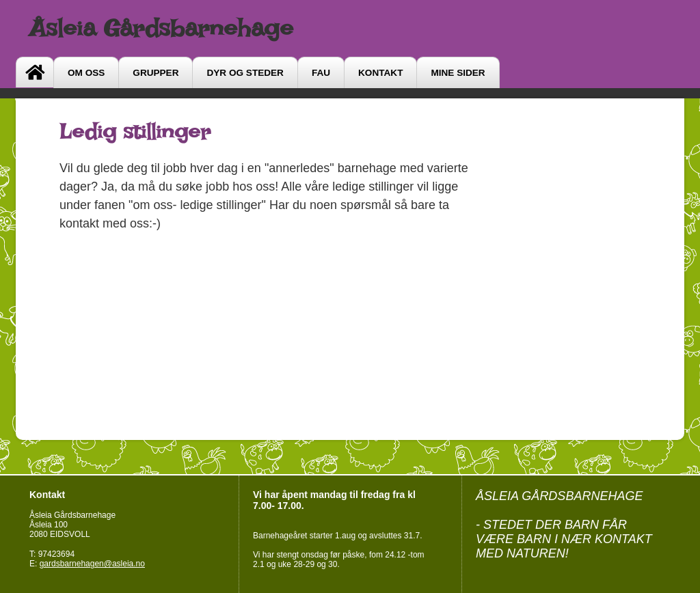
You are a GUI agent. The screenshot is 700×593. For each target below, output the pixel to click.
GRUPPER (156, 73)
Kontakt (380, 73)
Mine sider (458, 73)
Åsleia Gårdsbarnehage (161, 28)
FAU (321, 73)
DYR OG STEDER (245, 73)
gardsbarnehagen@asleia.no (92, 564)
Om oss (86, 73)
